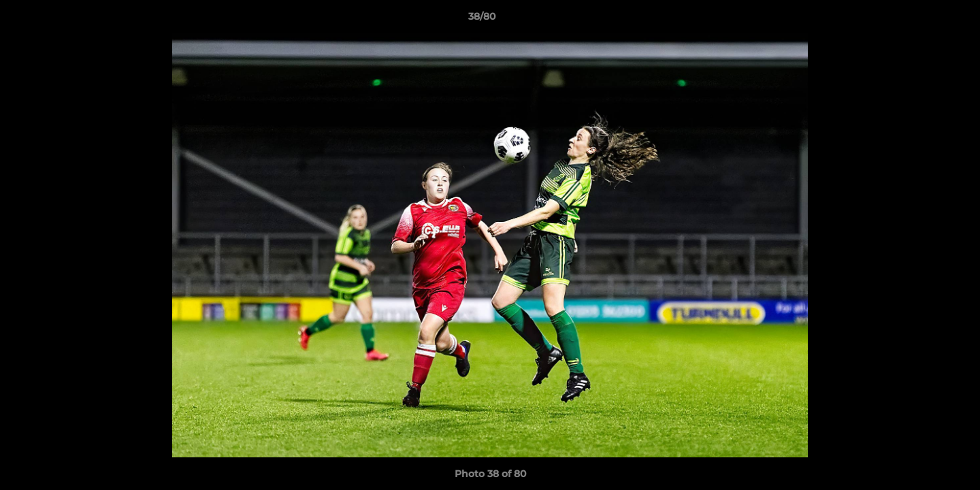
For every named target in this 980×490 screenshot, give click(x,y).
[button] (923, 20)
